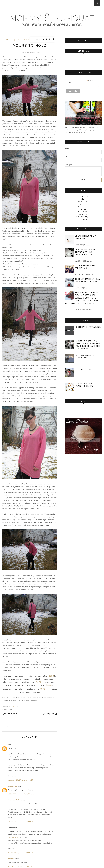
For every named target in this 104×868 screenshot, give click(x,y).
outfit (25, 40)
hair (17, 40)
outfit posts (83, 212)
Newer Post (10, 710)
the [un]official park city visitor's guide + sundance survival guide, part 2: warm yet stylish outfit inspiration (82, 298)
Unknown (12, 780)
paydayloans (12, 828)
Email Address (82, 83)
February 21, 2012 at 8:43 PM (18, 775)
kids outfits (83, 207)
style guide (83, 219)
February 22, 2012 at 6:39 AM (19, 788)
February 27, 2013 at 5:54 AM (19, 843)
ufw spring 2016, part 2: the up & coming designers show (87, 252)
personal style (83, 216)
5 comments (7, 705)
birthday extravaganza (88, 327)
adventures (83, 202)
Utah (83, 199)
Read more (88, 245)
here (51, 675)
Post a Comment (11, 861)
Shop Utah (83, 197)
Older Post (50, 710)
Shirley (11, 848)
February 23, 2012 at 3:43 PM (18, 814)
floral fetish (83, 368)
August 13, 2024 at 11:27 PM (18, 855)
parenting (83, 214)
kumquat (83, 209)
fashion (8, 40)
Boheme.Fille (13, 793)
